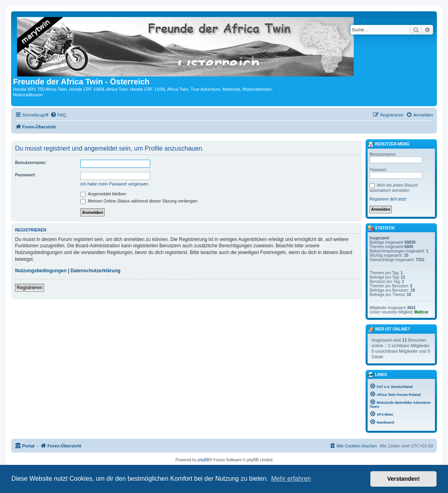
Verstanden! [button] (404, 479)
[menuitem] (58, 115)
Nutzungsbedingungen (41, 271)
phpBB (204, 460)
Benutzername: (31, 162)
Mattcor (421, 312)
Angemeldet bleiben (103, 194)
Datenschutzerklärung (95, 271)
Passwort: (26, 175)
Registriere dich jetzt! (388, 199)
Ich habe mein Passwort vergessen (114, 184)
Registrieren (30, 288)
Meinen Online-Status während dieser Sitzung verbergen (139, 201)
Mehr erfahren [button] (291, 479)
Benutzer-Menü (389, 145)
